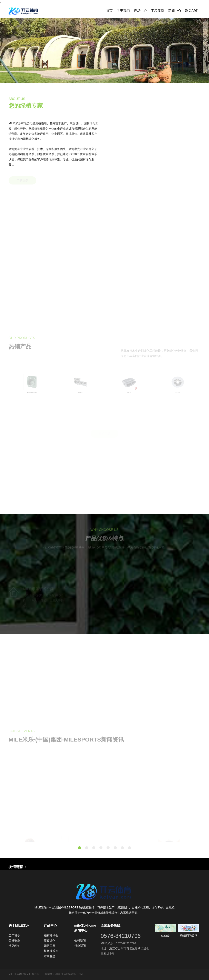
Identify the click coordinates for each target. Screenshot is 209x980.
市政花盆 (50, 956)
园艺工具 (50, 946)
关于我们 (123, 11)
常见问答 (14, 946)
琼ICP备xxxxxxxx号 (65, 974)
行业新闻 (80, 946)
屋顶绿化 (50, 941)
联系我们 (192, 11)
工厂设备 (14, 936)
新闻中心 (175, 11)
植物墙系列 (51, 951)
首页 (109, 11)
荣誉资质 (14, 941)
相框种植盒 (51, 936)
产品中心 (140, 11)
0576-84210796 (121, 936)
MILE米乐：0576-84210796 (118, 943)
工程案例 (158, 11)
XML (81, 974)
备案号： (50, 974)
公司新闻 (80, 940)
